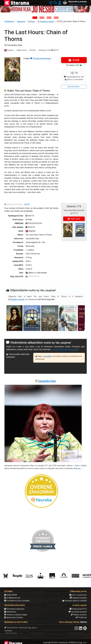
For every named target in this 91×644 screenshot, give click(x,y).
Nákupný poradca (78, 598)
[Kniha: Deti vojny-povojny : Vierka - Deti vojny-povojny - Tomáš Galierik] (49, 18)
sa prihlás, (48, 356)
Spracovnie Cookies (14, 617)
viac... (80, 468)
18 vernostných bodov (41, 58)
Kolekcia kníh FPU (78, 609)
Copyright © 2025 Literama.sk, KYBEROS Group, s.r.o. (65, 643)
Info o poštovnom (78, 595)
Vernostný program (78, 612)
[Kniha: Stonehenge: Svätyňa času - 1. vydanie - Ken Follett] (56, 18)
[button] (50, 3)
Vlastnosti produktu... (14, 204)
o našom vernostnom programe (64, 349)
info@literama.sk (12, 598)
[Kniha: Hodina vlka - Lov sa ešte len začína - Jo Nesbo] (35, 18)
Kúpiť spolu (74, 219)
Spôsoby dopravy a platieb (75, 601)
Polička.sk (81, 617)
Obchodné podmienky (14, 609)
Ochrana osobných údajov (16, 615)
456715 (55, 50)
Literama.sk (9, 21)
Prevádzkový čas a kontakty (17, 601)
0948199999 (11, 595)
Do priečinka (73, 87)
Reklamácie (10, 612)
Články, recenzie (79, 615)
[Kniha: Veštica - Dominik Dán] (42, 18)
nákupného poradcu (81, 4)
